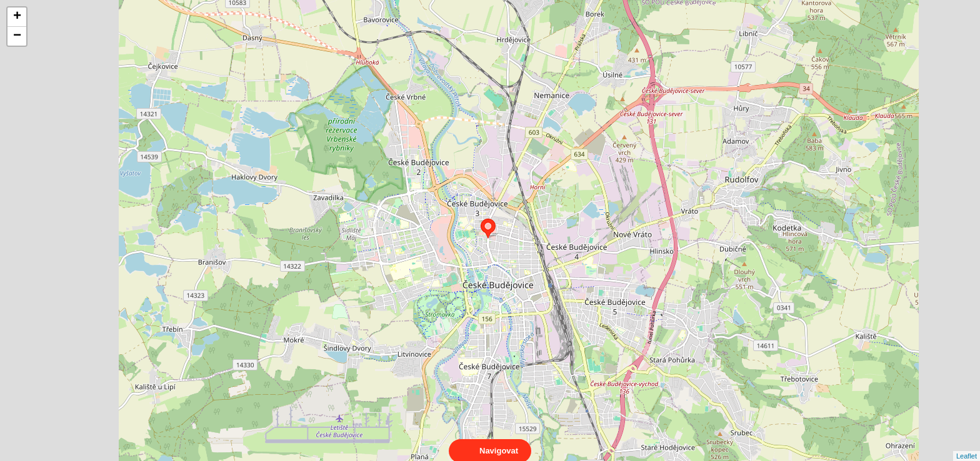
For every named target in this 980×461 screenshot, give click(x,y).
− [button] (17, 36)
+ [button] (17, 17)
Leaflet (967, 445)
